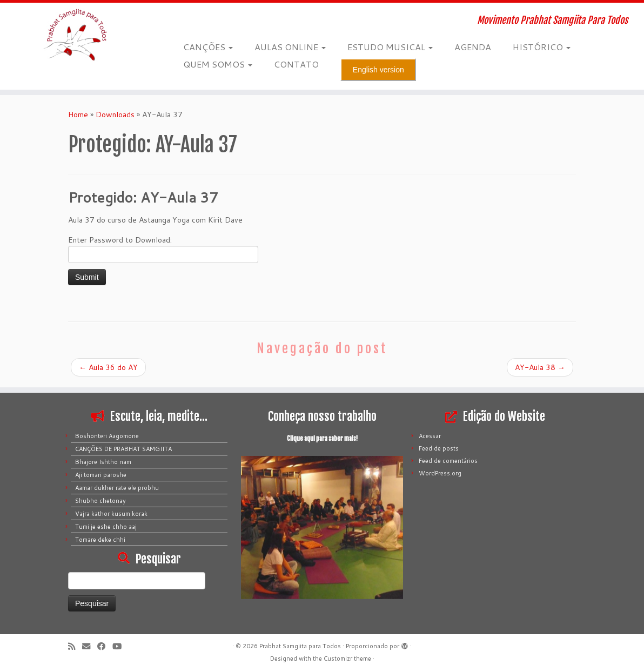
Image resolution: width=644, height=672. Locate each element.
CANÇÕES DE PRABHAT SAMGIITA (123, 449)
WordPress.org (440, 473)
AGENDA (473, 47)
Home (78, 115)
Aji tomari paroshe (101, 475)
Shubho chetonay (100, 501)
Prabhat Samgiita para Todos (300, 646)
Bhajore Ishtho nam (103, 462)
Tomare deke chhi (100, 540)
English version (378, 70)
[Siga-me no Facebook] (105, 646)
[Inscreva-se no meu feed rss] (75, 646)
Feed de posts (439, 448)
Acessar (430, 436)
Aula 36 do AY (108, 367)
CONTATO (296, 64)
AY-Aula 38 (540, 367)
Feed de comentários (448, 461)
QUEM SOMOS (218, 64)
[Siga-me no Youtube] (120, 646)
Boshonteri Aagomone (107, 436)
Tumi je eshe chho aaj (106, 527)
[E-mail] (90, 646)
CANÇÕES (208, 47)
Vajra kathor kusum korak (111, 514)
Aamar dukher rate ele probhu (117, 488)
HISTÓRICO (542, 47)
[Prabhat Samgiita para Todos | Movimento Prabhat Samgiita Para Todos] (75, 35)
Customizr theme (347, 658)
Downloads (115, 115)
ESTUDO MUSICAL (390, 47)
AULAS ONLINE (290, 47)
